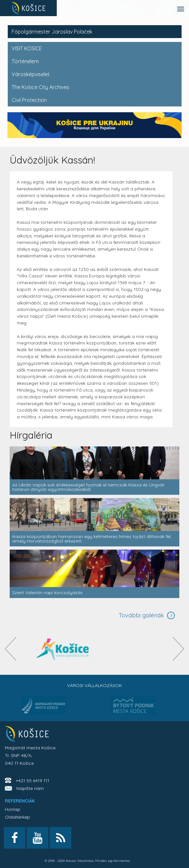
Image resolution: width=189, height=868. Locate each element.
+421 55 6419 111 (33, 781)
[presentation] (10, 649)
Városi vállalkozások (94, 685)
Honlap (13, 809)
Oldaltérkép (17, 817)
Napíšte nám (30, 788)
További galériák (141, 615)
